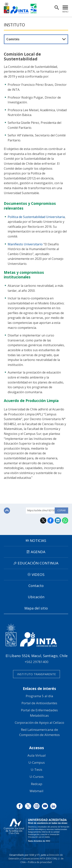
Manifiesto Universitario (25, 244)
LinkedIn (58, 520)
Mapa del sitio (36, 608)
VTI (38, 855)
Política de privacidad (40, 862)
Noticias (38, 541)
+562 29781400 (36, 662)
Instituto (14, 25)
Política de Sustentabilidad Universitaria (36, 217)
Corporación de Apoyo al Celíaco (39, 723)
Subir (7, 511)
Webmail (36, 791)
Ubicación (36, 597)
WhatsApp (65, 520)
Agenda (38, 552)
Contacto (36, 586)
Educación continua (38, 563)
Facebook (50, 520)
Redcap (37, 784)
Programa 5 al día (39, 696)
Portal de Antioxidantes (39, 703)
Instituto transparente (36, 674)
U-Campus (37, 762)
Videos (38, 575)
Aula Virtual (37, 755)
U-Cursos (37, 777)
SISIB (32, 855)
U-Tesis (36, 770)
